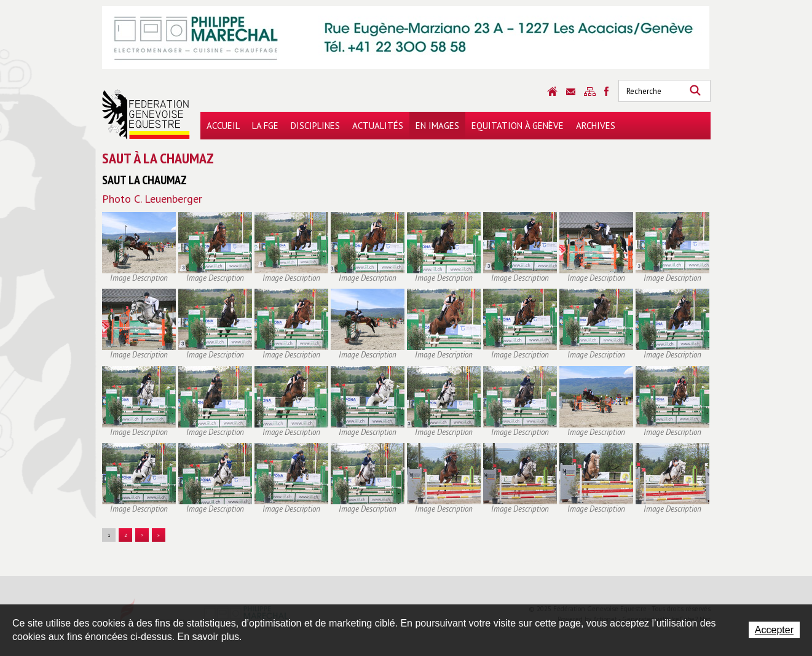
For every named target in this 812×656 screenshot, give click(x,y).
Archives (596, 126)
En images (437, 126)
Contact (571, 92)
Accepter (774, 630)
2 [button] (125, 535)
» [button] (159, 535)
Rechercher (695, 91)
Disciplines (315, 126)
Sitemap (590, 92)
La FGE (265, 126)
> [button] (142, 535)
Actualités (378, 126)
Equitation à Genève (518, 126)
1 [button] (109, 535)
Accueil (223, 126)
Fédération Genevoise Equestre (146, 114)
